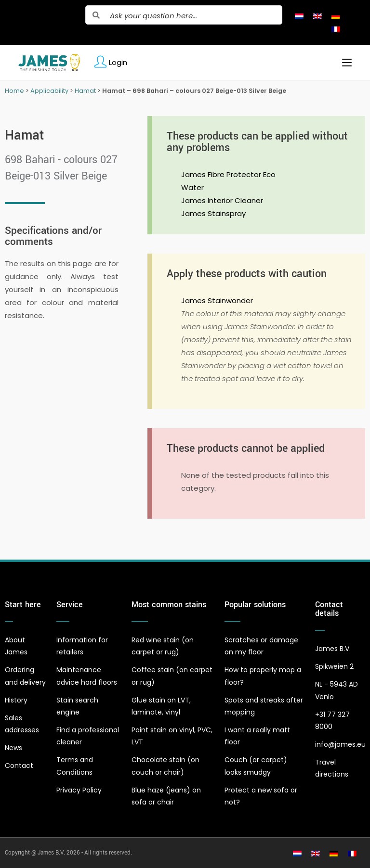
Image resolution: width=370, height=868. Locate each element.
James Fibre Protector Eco (228, 174)
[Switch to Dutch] (299, 16)
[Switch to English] (317, 16)
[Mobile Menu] (343, 63)
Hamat (85, 91)
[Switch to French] (336, 29)
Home (14, 91)
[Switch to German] (336, 16)
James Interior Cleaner (222, 200)
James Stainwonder (217, 300)
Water (192, 187)
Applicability (49, 91)
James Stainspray (213, 213)
